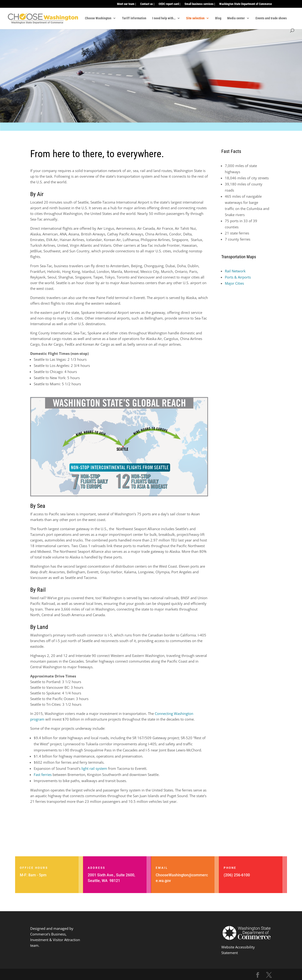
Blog (218, 18)
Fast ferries (43, 775)
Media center (236, 18)
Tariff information (134, 18)
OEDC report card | (169, 4)
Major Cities (234, 283)
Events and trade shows (271, 18)
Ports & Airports (238, 277)
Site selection (195, 18)
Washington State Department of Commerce (245, 4)
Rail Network (235, 271)
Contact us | (147, 4)
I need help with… (164, 18)
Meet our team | (126, 4)
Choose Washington (98, 18)
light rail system (94, 768)
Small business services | (200, 4)
